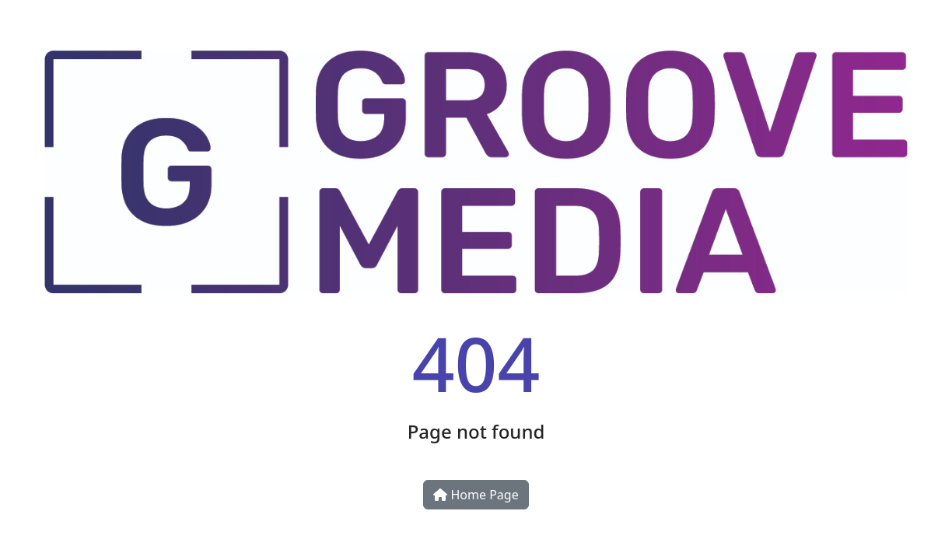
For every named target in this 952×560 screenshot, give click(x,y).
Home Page (476, 495)
